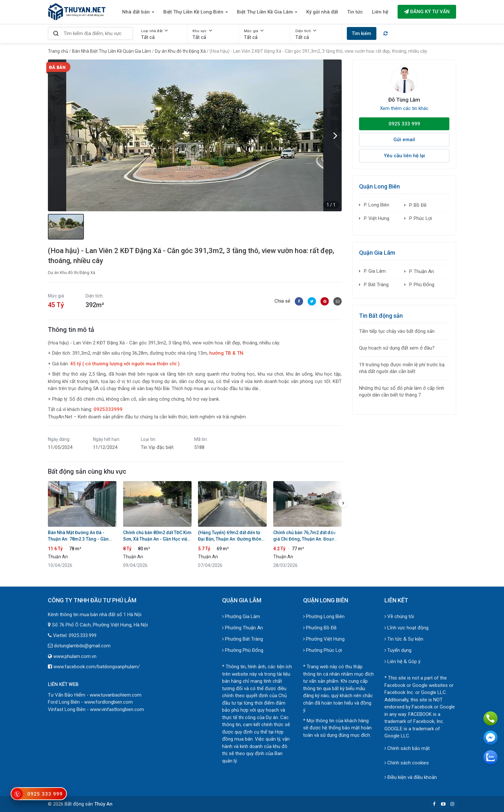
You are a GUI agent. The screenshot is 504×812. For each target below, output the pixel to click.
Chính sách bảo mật (407, 748)
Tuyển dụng (398, 650)
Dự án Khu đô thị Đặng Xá (72, 273)
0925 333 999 (404, 124)
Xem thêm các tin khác (404, 108)
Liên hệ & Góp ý (402, 661)
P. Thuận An (422, 271)
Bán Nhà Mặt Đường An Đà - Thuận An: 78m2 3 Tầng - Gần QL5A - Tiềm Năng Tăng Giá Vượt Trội (82, 536)
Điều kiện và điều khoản (411, 777)
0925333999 (108, 409)
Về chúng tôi (399, 616)
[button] (335, 135)
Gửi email (404, 140)
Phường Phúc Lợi (323, 650)
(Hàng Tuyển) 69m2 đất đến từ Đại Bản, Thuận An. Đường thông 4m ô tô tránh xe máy (231, 536)
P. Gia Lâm (375, 271)
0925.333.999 (83, 635)
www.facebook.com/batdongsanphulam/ (97, 667)
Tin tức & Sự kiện (404, 639)
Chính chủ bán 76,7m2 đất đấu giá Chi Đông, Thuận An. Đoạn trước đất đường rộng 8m (304, 536)
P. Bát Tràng (376, 285)
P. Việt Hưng (377, 218)
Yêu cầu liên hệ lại (404, 156)
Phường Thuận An (243, 628)
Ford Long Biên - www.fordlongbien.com (90, 702)
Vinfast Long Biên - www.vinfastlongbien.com (96, 709)
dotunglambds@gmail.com (82, 646)
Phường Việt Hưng (324, 639)
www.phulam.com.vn (75, 656)
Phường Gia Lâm (241, 616)
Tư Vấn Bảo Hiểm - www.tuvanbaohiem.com (95, 695)
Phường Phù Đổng (243, 650)
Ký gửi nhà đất (322, 12)
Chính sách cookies (407, 763)
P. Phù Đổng (422, 285)
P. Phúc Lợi (421, 218)
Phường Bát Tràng (243, 639)
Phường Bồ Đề (320, 628)
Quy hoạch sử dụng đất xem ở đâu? (397, 348)
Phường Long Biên (324, 616)
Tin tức (355, 12)
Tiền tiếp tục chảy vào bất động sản (397, 331)
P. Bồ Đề (418, 205)
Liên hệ (380, 12)
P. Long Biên (377, 205)
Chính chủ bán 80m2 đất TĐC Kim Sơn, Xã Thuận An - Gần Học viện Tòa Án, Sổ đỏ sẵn (157, 536)
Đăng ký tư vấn (427, 12)
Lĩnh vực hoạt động (406, 628)
